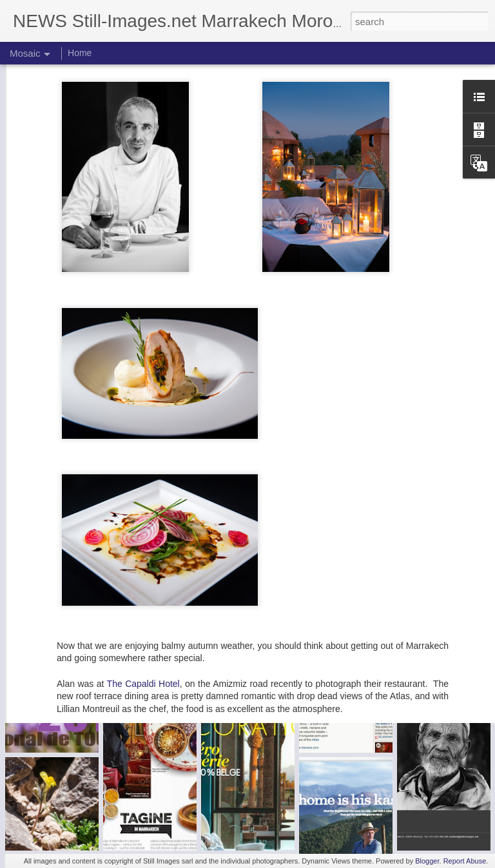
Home (80, 53)
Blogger (427, 861)
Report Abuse (465, 861)
